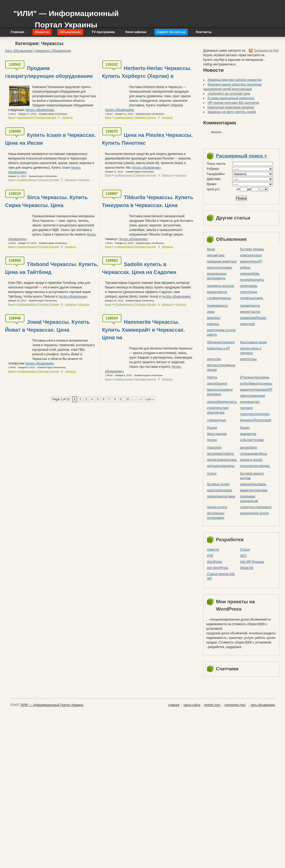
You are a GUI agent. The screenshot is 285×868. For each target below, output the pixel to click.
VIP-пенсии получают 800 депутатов (233, 103)
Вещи (11, 117)
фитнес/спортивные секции (221, 367)
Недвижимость (218, 306)
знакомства (248, 434)
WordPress (215, 562)
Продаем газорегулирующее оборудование (49, 72)
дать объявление (263, 705)
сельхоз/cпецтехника (255, 466)
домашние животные (222, 261)
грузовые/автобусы (254, 454)
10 (127, 399)
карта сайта (192, 705)
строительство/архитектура (218, 410)
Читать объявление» (40, 110)
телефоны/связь (252, 298)
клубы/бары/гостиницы (256, 384)
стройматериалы (124, 117)
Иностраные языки (253, 342)
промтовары (249, 286)
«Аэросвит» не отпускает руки (229, 94)
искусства (214, 359)
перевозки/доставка (221, 496)
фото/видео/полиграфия (216, 516)
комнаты (213, 324)
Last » (150, 399)
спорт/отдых (249, 292)
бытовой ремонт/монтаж (252, 476)
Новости (213, 550)
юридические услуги (254, 513)
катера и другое (251, 460)
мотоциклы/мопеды (221, 466)
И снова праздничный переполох (231, 98)
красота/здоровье (219, 268)
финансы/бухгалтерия (256, 420)
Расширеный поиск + (241, 156)
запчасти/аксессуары (222, 460)
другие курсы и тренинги (251, 351)
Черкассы (67, 117)
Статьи (245, 550)
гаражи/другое (250, 306)
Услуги (212, 474)
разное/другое (25, 117)
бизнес (245, 428)
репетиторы (248, 359)
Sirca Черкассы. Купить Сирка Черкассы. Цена (46, 201)
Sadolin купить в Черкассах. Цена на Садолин (139, 268)
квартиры (214, 318)
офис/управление (252, 396)
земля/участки (250, 312)
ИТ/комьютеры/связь (255, 377)
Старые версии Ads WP (221, 576)
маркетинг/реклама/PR (256, 390)
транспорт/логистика (255, 414)
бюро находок (217, 434)
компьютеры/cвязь (253, 484)
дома (211, 312)
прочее (212, 440)
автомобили (249, 448)
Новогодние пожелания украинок (231, 107)
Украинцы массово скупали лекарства (234, 80)
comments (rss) (235, 705)
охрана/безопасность (222, 402)
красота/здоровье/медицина (220, 392)
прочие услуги (217, 507)
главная (174, 705)
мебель (245, 268)
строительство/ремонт (256, 507)
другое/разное (217, 384)
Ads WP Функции (252, 562)
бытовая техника (252, 249)
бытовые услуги (218, 484)
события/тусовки (252, 440)
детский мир (216, 255)
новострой (247, 324)
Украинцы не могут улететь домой (232, 112)
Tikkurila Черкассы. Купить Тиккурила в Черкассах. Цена (148, 201)
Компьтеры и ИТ (218, 348)
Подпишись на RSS (266, 50)
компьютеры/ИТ (251, 261)
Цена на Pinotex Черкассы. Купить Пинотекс (148, 139)
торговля (246, 408)
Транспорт (214, 448)
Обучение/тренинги (221, 342)
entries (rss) (212, 705)
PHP (210, 556)
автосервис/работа (220, 454)
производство (250, 402)
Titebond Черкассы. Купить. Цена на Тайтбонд (52, 268)
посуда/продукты (252, 280)
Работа (212, 377)
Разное (212, 428)
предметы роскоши (220, 286)
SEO (243, 556)
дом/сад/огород (251, 255)
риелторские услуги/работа (221, 332)
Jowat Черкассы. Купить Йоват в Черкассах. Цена (47, 326)
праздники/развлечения (249, 499)
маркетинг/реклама (254, 490)
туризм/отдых (217, 420)
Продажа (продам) (46, 117)
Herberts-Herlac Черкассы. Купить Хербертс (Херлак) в (147, 72)
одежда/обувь (250, 274)
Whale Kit (247, 568)
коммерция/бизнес (253, 318)
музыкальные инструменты (217, 276)
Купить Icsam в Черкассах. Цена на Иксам (50, 139)
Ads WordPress (218, 568)
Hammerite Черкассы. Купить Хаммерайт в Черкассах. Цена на (144, 330)
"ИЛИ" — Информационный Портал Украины (66, 17)
